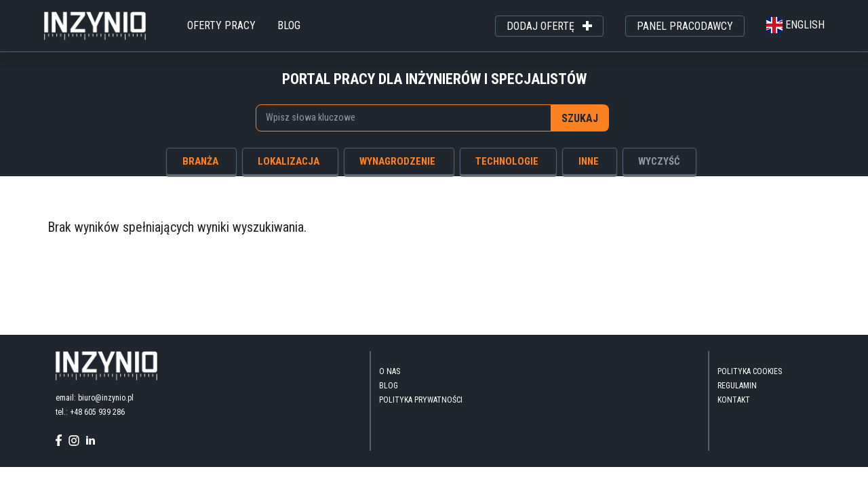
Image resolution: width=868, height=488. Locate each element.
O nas (390, 371)
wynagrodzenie (397, 161)
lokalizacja (289, 161)
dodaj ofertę (549, 26)
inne (589, 161)
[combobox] (404, 118)
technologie (507, 161)
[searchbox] (398, 117)
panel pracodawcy (685, 26)
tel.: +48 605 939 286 (90, 412)
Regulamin (737, 386)
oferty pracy (221, 25)
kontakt (734, 400)
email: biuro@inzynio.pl (95, 398)
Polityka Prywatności (421, 400)
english (795, 25)
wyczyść (659, 161)
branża (200, 161)
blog (289, 25)
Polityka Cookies (750, 371)
